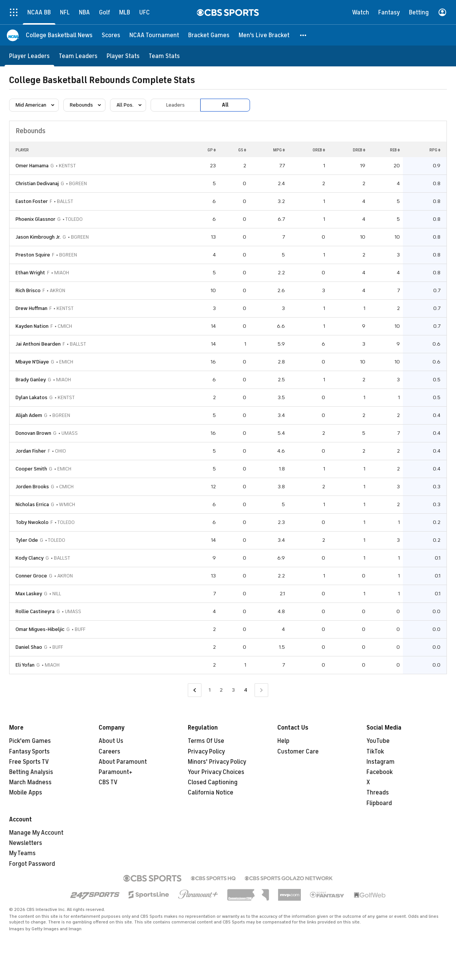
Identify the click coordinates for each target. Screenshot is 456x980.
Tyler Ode (27, 540)
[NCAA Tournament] (154, 35)
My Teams (22, 853)
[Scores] (111, 35)
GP (212, 150)
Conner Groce (31, 576)
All (225, 105)
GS (242, 150)
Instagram (381, 762)
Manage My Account (36, 833)
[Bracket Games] (209, 35)
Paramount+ (116, 772)
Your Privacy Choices (216, 772)
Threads (378, 793)
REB (395, 150)
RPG (435, 150)
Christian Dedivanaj (37, 183)
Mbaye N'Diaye (32, 362)
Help (283, 741)
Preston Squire (33, 255)
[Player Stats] (123, 56)
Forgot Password (32, 864)
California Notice (211, 793)
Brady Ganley (31, 380)
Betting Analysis (31, 772)
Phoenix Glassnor (35, 219)
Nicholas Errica (32, 504)
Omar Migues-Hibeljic (40, 629)
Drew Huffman (31, 308)
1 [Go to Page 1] (210, 690)
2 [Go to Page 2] (221, 690)
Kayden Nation (32, 326)
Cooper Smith (31, 469)
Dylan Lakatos (31, 397)
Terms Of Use (206, 741)
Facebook (380, 772)
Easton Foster (32, 201)
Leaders (175, 105)
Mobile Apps (26, 793)
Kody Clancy (30, 558)
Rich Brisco (28, 290)
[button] (303, 35)
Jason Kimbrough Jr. (38, 237)
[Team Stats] (164, 56)
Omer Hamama (32, 166)
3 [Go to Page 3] (233, 690)
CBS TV (108, 782)
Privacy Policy (206, 752)
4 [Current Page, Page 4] (246, 690)
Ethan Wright (30, 273)
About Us (111, 741)
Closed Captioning (213, 782)
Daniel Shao (29, 647)
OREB (319, 150)
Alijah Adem (29, 415)
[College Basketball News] (59, 35)
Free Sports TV (29, 762)
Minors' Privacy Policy (217, 762)
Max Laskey (29, 594)
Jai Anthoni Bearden (38, 344)
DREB (359, 150)
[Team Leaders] (78, 56)
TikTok (375, 752)
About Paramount (123, 762)
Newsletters (26, 843)
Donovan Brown (33, 433)
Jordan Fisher (31, 451)
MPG (279, 150)
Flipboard (379, 803)
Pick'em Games (30, 741)
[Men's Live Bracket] (264, 35)
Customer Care (298, 752)
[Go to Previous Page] (195, 690)
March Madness (30, 782)
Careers (109, 752)
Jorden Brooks (32, 487)
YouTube (378, 741)
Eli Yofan (25, 665)
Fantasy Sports (29, 752)
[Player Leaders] (29, 56)
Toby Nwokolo (32, 522)
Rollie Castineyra (35, 611)
